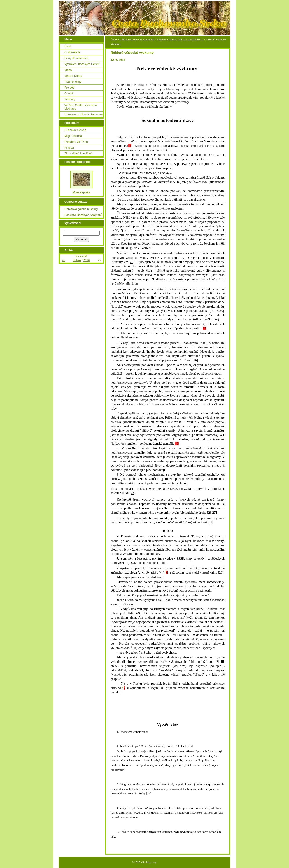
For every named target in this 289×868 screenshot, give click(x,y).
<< (63, 260)
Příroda (69, 148)
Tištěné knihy (73, 82)
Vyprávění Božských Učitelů (82, 64)
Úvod (114, 40)
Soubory (70, 99)
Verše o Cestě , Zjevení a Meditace (81, 107)
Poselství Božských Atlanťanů (83, 215)
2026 (86, 260)
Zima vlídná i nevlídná (78, 153)
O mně (69, 93)
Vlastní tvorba (73, 76)
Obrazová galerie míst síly (81, 209)
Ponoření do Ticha (76, 142)
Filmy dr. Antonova (76, 58)
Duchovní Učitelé (75, 130)
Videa (68, 70)
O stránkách (72, 52)
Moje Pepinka (73, 136)
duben (77, 260)
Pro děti (69, 87)
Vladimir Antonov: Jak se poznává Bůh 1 (180, 40)
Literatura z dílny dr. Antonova (137, 40)
